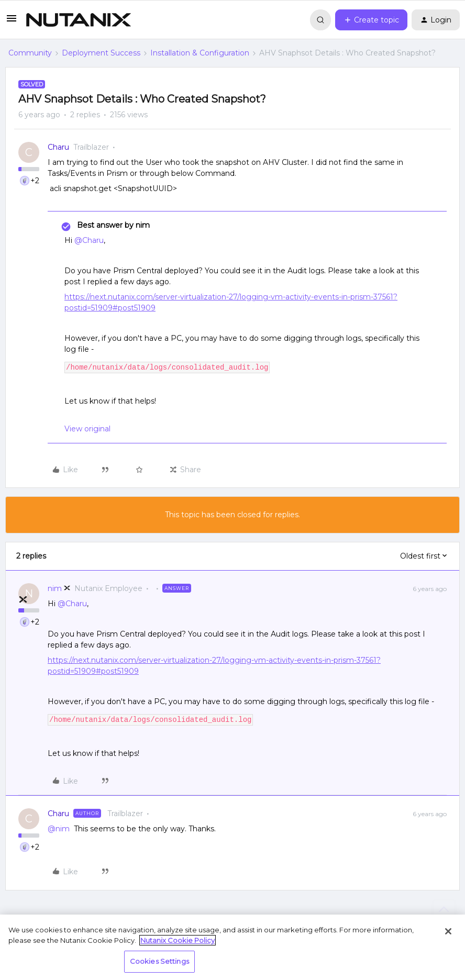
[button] (12, 22)
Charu (58, 147)
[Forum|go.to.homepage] (79, 20)
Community (30, 53)
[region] (233, 947)
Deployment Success (101, 53)
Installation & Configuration (200, 53)
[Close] (448, 931)
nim (55, 588)
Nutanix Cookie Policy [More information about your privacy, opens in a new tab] (178, 940)
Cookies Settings (159, 961)
